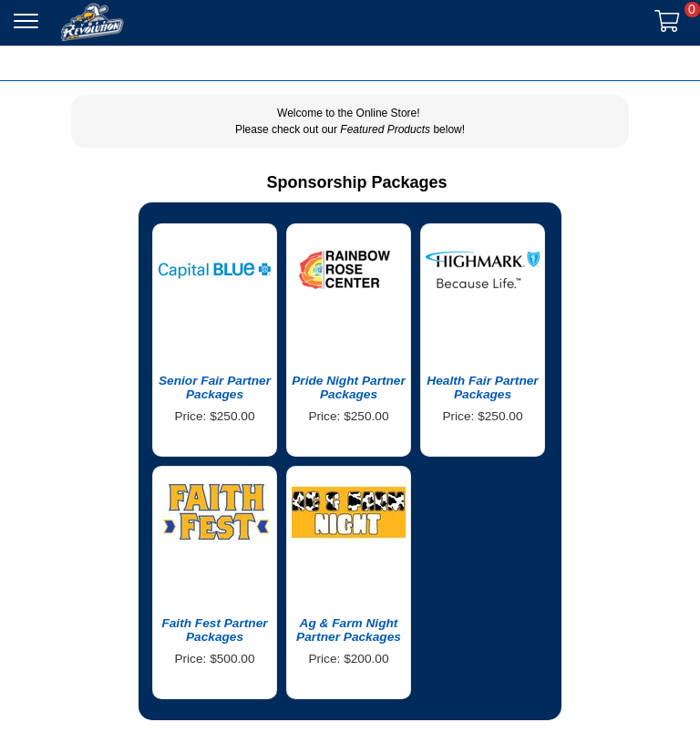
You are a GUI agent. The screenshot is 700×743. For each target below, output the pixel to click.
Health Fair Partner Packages (482, 387)
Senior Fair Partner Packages (215, 387)
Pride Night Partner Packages (349, 387)
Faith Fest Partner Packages (214, 630)
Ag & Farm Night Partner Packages (349, 630)
